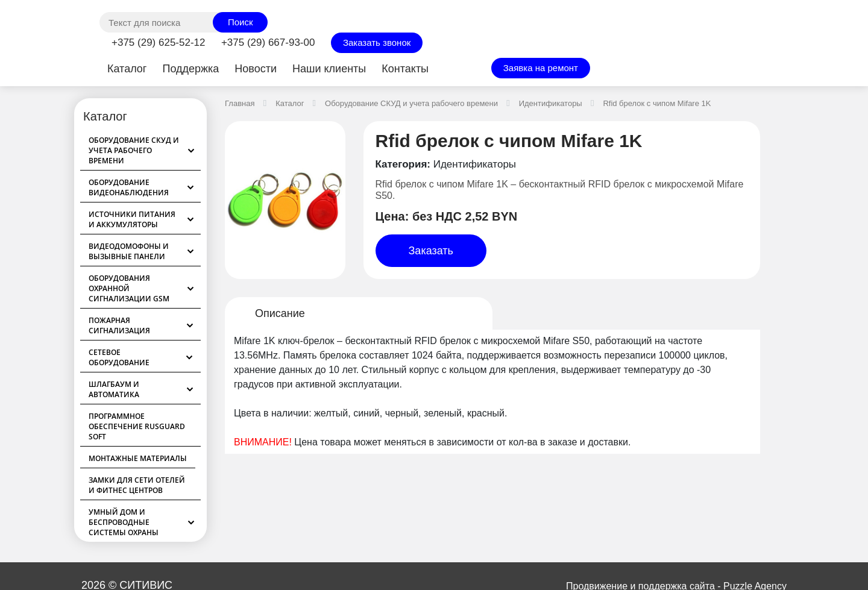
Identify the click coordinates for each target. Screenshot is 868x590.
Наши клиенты (329, 69)
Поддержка (190, 69)
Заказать (431, 251)
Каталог (127, 69)
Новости (256, 69)
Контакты (405, 69)
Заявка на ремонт (541, 68)
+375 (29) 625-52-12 (158, 42)
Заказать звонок (377, 42)
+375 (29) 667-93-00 (268, 42)
